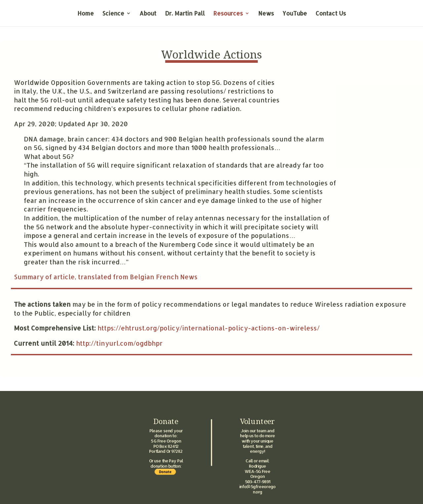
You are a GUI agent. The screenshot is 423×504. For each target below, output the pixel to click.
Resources (228, 14)
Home (86, 14)
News (266, 14)
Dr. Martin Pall (185, 14)
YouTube (295, 14)
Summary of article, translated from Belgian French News (106, 277)
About (148, 14)
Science (113, 14)
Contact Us (331, 14)
